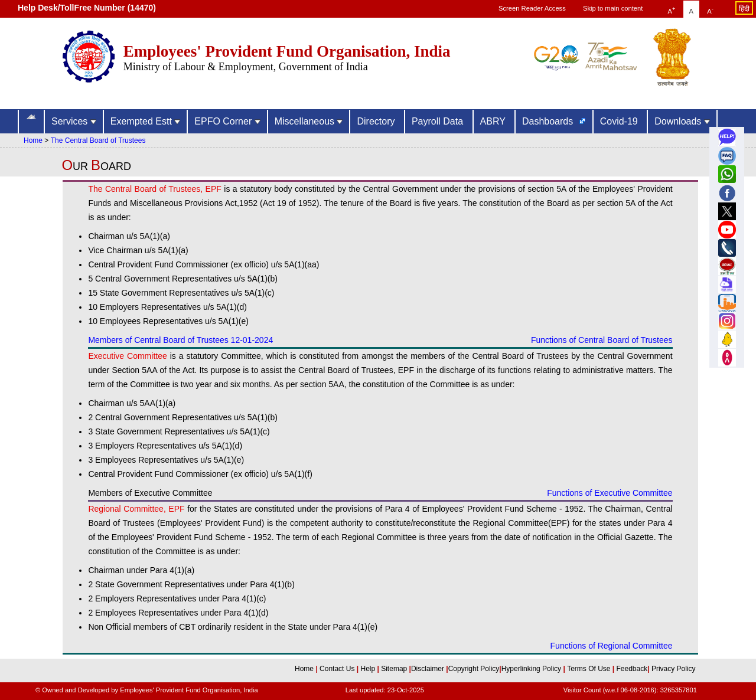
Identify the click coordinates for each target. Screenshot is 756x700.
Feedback (632, 669)
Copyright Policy (474, 669)
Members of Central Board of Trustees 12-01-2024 (180, 340)
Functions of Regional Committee (612, 646)
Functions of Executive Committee (610, 493)
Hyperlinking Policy (532, 669)
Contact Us (338, 669)
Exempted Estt (146, 121)
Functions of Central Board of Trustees (602, 340)
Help (369, 669)
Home (33, 140)
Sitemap (395, 669)
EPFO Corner (227, 121)
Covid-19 (620, 121)
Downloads (682, 121)
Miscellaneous (309, 121)
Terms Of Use (590, 669)
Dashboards (549, 121)
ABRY (494, 121)
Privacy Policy (673, 669)
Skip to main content (613, 8)
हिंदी (744, 9)
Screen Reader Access (532, 8)
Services (74, 121)
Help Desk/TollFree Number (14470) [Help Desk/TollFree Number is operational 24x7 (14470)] (87, 8)
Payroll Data (439, 121)
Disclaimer (428, 669)
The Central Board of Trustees (98, 140)
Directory (377, 121)
